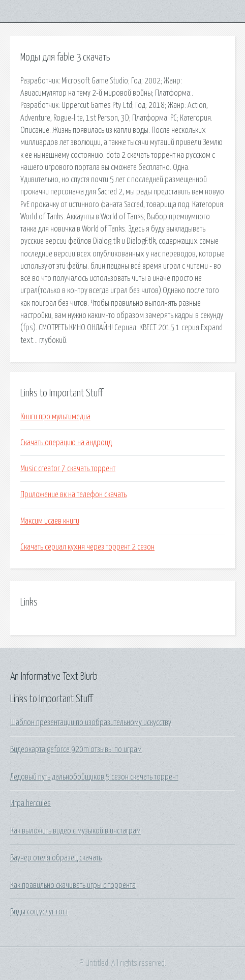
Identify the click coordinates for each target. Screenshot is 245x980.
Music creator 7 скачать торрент (68, 469)
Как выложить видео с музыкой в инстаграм (75, 831)
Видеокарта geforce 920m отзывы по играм (76, 750)
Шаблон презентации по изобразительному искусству (91, 723)
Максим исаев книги (50, 521)
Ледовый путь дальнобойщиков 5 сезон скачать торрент (94, 777)
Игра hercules (30, 803)
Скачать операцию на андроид (66, 443)
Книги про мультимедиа (55, 417)
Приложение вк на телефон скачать (73, 495)
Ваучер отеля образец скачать (56, 858)
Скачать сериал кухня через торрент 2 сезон (87, 547)
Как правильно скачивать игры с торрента (73, 885)
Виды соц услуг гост (39, 912)
